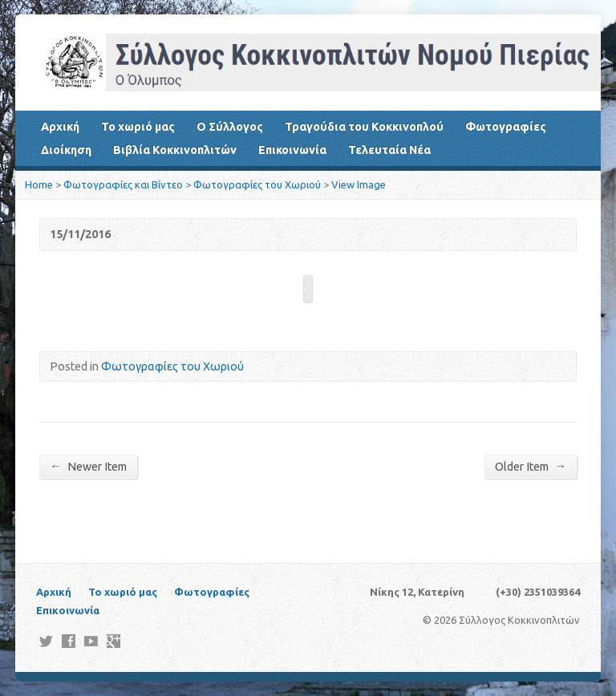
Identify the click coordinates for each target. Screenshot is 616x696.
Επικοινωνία (292, 150)
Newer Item (88, 466)
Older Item (530, 466)
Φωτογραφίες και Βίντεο (123, 184)
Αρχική (60, 127)
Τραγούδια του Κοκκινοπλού (364, 127)
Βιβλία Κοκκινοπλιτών (175, 150)
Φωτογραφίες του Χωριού (257, 184)
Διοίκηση (66, 150)
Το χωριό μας (138, 127)
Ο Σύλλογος (230, 127)
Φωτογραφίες (506, 127)
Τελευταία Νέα (389, 150)
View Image (359, 184)
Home (39, 184)
